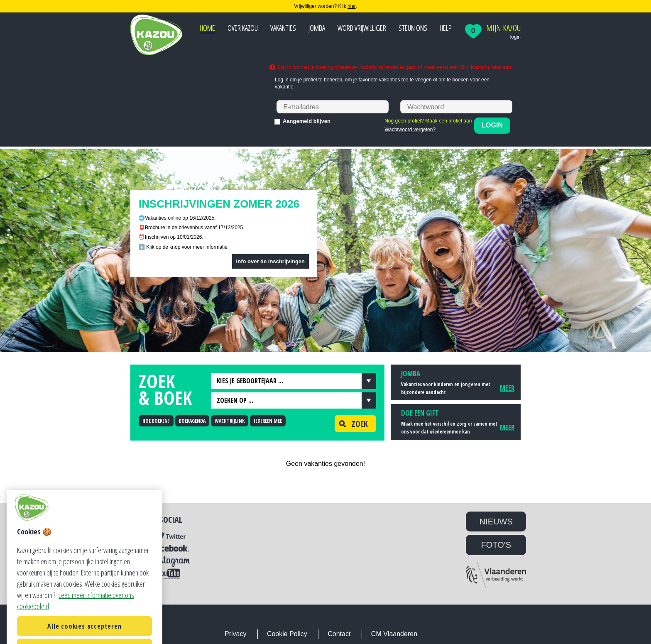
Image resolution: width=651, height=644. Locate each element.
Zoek (351, 424)
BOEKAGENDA (192, 421)
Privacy (235, 634)
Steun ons (413, 28)
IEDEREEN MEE (268, 421)
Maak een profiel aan (448, 121)
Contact (339, 634)
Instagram (171, 562)
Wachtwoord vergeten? (410, 130)
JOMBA (317, 28)
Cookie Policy (287, 634)
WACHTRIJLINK (230, 421)
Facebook (171, 549)
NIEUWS (496, 522)
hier (351, 6)
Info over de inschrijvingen (270, 261)
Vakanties (283, 28)
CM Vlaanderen (394, 634)
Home (207, 28)
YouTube (171, 574)
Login (492, 125)
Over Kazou (243, 28)
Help (446, 28)
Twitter (171, 536)
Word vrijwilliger (362, 28)
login (515, 37)
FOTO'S (496, 545)
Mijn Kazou (503, 28)
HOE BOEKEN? (156, 421)
